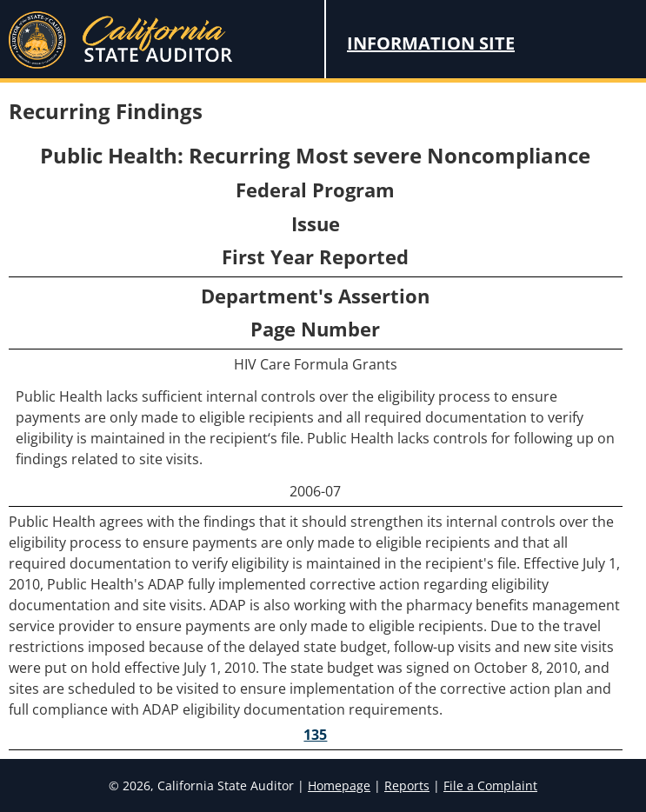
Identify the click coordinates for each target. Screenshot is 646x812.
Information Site (431, 43)
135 (315, 735)
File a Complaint (490, 785)
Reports (407, 785)
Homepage (339, 785)
